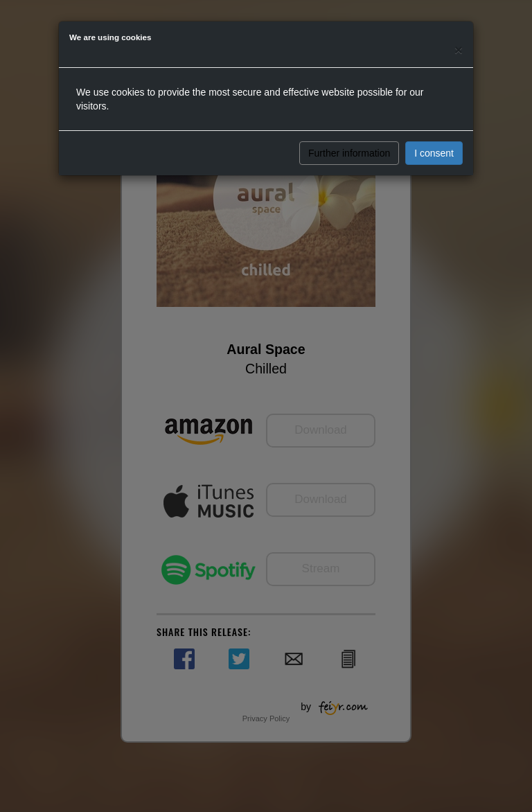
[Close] (459, 50)
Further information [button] (349, 153)
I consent (434, 153)
